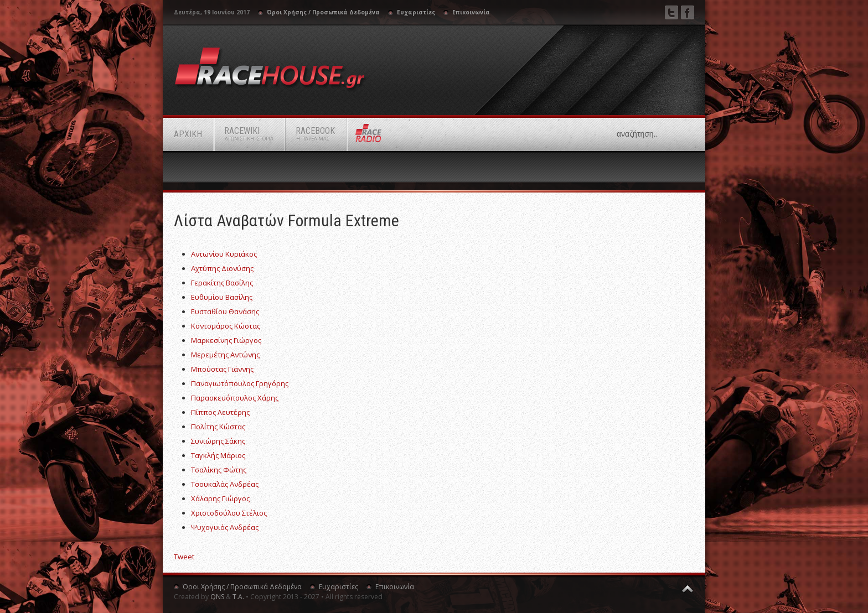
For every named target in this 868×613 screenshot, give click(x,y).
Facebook (688, 12)
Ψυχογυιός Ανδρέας (225, 527)
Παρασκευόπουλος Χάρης (235, 398)
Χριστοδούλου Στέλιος (229, 513)
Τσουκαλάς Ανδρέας (225, 484)
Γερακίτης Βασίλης (222, 283)
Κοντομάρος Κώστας (226, 326)
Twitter (671, 12)
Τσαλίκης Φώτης (219, 470)
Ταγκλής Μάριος (218, 455)
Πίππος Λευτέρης (220, 412)
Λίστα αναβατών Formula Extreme (286, 220)
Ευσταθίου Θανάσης (225, 311)
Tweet (184, 557)
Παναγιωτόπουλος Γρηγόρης (240, 383)
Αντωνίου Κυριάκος (224, 254)
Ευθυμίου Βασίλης (222, 297)
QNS (217, 597)
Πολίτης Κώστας (218, 427)
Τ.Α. (238, 597)
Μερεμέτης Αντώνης (225, 355)
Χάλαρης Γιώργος (220, 498)
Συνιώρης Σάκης (218, 441)
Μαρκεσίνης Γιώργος (226, 340)
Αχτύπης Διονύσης (222, 268)
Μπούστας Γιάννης (222, 369)
